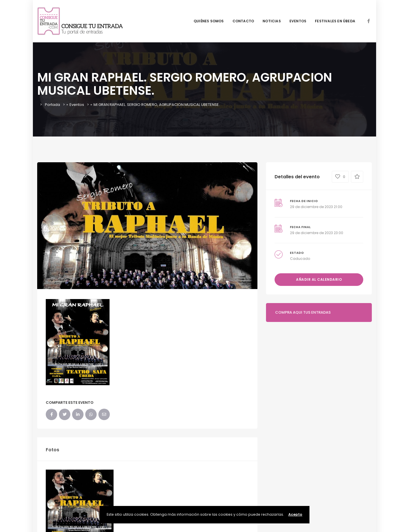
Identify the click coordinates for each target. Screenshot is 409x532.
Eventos (77, 105)
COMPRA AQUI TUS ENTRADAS (303, 312)
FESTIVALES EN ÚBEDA (335, 21)
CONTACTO (243, 21)
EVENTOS (298, 21)
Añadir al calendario (319, 279)
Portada (52, 105)
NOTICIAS (272, 21)
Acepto (295, 514)
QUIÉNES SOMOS (209, 21)
